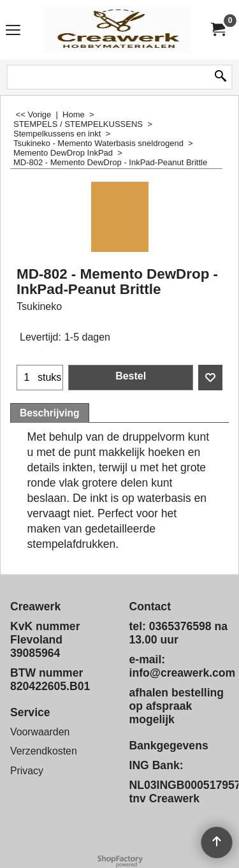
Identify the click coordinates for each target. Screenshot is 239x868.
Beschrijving (50, 413)
